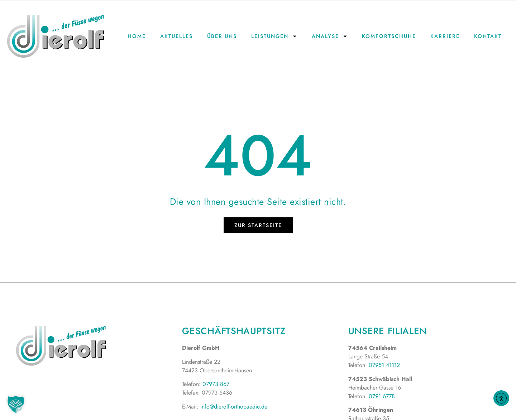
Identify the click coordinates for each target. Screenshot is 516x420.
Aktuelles (176, 36)
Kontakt (488, 36)
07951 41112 (384, 365)
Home (137, 36)
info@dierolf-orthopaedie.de (234, 407)
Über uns (222, 36)
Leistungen (274, 36)
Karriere (445, 36)
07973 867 (216, 384)
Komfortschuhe (389, 36)
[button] (16, 404)
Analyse (330, 36)
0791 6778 (382, 396)
